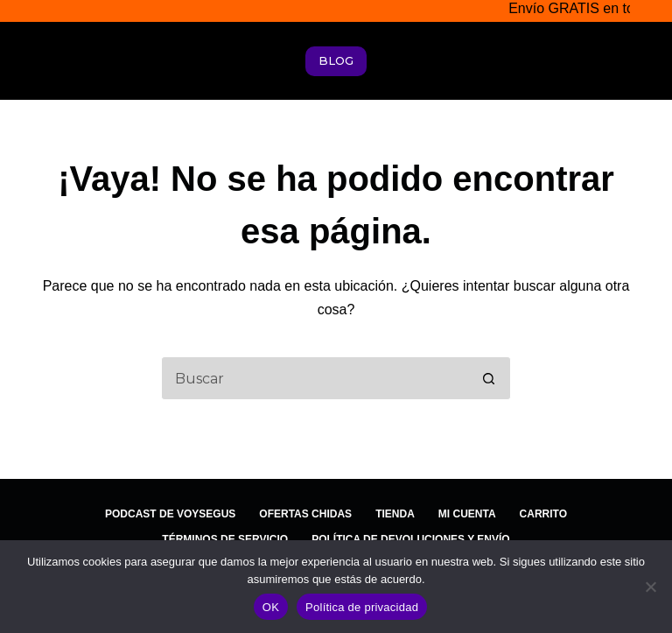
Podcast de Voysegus (170, 514)
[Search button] (489, 378)
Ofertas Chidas (305, 514)
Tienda (395, 514)
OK (271, 607)
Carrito (543, 514)
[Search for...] (314, 378)
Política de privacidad (362, 607)
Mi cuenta (467, 514)
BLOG (336, 60)
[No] (650, 587)
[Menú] (631, 61)
